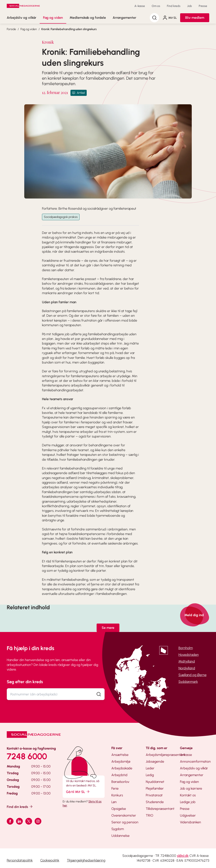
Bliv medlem (195, 18)
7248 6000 (27, 756)
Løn (114, 802)
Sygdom (118, 829)
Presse (203, 6)
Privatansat (154, 795)
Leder (150, 768)
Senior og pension (125, 822)
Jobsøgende (155, 761)
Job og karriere (191, 788)
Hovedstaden (189, 655)
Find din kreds (20, 807)
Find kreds (174, 6)
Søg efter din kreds (25, 682)
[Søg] (154, 18)
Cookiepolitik (50, 860)
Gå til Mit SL (78, 792)
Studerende (155, 802)
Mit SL (170, 18)
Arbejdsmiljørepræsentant (166, 755)
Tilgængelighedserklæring (86, 860)
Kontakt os (188, 795)
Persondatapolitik (20, 860)
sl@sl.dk (183, 856)
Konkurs (117, 795)
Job (190, 6)
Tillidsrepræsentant (160, 809)
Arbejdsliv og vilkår (22, 18)
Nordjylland (187, 668)
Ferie (115, 788)
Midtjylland (187, 661)
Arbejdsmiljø (121, 761)
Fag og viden (53, 18)
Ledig (150, 775)
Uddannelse (120, 836)
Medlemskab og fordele (88, 18)
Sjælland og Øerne (192, 675)
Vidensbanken (190, 822)
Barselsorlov (120, 782)
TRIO (149, 815)
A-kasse (140, 6)
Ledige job (188, 802)
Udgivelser (188, 815)
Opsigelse (119, 809)
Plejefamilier (155, 788)
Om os (156, 6)
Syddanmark (188, 682)
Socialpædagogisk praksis (61, 217)
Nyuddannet (155, 782)
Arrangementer (124, 18)
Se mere (108, 628)
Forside (11, 29)
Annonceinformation (195, 761)
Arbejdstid (119, 775)
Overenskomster (124, 815)
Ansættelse (120, 755)
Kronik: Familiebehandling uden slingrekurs (69, 29)
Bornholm (186, 648)
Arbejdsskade (122, 768)
